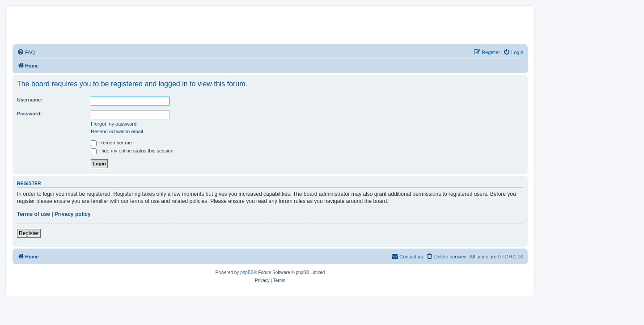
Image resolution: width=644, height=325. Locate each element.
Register (29, 233)
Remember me (111, 143)
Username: (30, 100)
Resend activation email (117, 131)
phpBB (247, 272)
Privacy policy (73, 214)
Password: (30, 114)
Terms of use (34, 214)
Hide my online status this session (132, 151)
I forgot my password (114, 124)
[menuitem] (26, 52)
